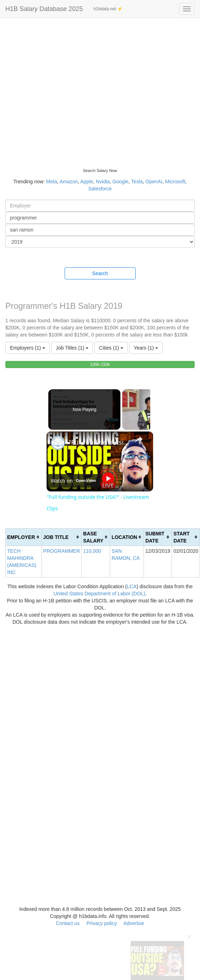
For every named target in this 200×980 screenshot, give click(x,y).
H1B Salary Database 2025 (44, 9)
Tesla (137, 182)
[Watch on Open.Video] (73, 481)
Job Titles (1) (72, 348)
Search (100, 273)
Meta (52, 182)
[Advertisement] (67, 88)
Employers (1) (28, 348)
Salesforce (100, 189)
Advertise (134, 923)
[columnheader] (24, 537)
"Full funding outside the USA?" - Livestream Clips (99, 442)
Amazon (69, 182)
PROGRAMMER (62, 551)
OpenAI (154, 182)
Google (120, 182)
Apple (87, 182)
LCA (132, 586)
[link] (58, 443)
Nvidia (103, 182)
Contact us (68, 923)
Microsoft (175, 182)
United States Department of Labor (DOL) (99, 594)
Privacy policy (102, 923)
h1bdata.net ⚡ (108, 9)
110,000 (92, 551)
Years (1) (146, 348)
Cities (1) (111, 348)
